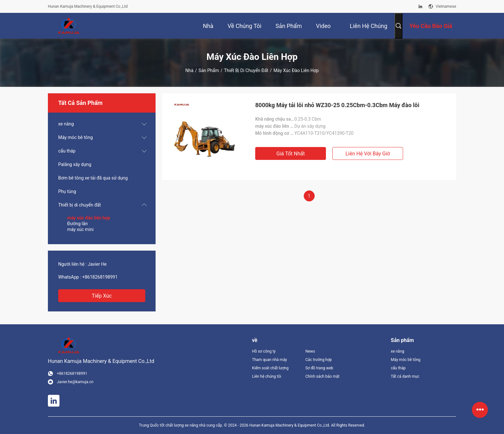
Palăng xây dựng (75, 164)
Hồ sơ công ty (264, 351)
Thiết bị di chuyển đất (246, 70)
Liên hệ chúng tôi (267, 376)
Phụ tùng (67, 191)
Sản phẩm (209, 70)
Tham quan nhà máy (270, 360)
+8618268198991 (100, 277)
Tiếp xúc (102, 296)
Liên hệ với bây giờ (368, 154)
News (310, 351)
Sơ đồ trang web (319, 368)
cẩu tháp (67, 151)
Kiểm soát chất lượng (270, 368)
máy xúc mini (80, 229)
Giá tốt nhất (291, 154)
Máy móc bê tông (76, 137)
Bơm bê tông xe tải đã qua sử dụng (93, 178)
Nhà (189, 70)
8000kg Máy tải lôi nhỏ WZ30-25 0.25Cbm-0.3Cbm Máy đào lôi (337, 105)
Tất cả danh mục (405, 376)
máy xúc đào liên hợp (89, 218)
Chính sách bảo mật (322, 376)
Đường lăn (77, 224)
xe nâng (66, 124)
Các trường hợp (319, 360)
